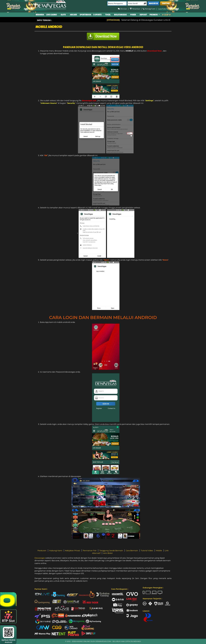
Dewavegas (40, 558)
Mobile (159, 550)
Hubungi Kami (56, 550)
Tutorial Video (147, 550)
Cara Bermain (132, 550)
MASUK (153, 3)
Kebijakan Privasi (73, 550)
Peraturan (42, 550)
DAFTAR (166, 3)
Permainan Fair (90, 550)
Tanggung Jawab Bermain (111, 550)
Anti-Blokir (108, 553)
